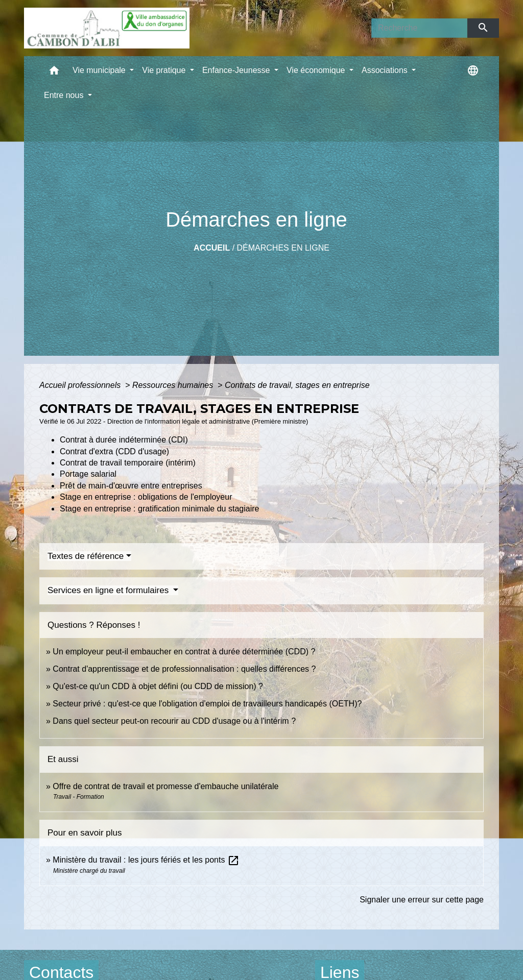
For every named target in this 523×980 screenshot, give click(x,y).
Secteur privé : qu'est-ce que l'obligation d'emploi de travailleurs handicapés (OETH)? (207, 704)
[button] (54, 73)
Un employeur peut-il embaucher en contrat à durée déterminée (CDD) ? (184, 652)
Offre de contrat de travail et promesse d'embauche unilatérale (165, 786)
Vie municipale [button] (100, 70)
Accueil (212, 248)
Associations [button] (386, 70)
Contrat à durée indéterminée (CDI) (124, 440)
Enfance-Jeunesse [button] (237, 70)
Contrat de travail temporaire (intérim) (128, 463)
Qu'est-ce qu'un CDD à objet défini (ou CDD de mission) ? (158, 686)
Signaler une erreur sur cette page (422, 900)
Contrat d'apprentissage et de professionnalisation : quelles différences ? (184, 669)
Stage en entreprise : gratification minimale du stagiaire (159, 509)
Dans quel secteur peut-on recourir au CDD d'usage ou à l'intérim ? (174, 721)
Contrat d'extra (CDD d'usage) (114, 451)
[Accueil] (107, 28)
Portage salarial (88, 474)
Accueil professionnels (81, 385)
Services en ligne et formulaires (109, 590)
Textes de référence (86, 556)
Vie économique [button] (317, 70)
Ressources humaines (174, 385)
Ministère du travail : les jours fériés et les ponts (146, 860)
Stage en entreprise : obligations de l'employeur (146, 497)
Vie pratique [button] (165, 70)
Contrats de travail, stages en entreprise (297, 385)
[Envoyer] (483, 28)
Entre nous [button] (65, 95)
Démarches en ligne (283, 248)
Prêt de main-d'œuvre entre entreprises (131, 486)
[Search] (419, 28)
